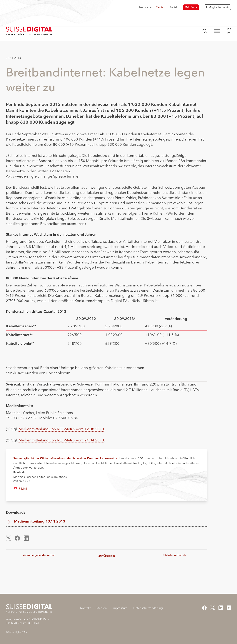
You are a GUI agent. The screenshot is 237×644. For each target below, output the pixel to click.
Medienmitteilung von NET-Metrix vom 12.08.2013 (61, 429)
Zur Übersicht (107, 556)
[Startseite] (29, 31)
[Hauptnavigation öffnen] (217, 31)
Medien (160, 7)
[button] (10, 538)
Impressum (120, 608)
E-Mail (23, 489)
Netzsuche (145, 7)
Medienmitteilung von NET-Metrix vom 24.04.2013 (61, 440)
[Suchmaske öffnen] (205, 31)
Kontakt (174, 7)
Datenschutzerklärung (148, 608)
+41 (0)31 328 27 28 (18, 623)
